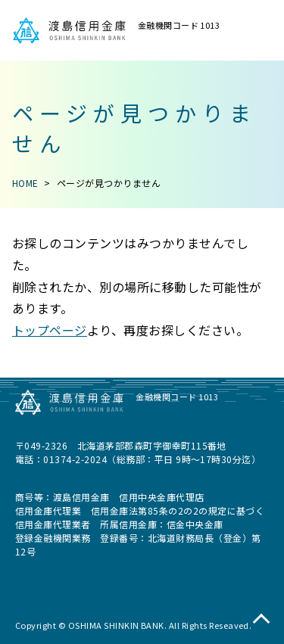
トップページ (50, 330)
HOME (25, 183)
